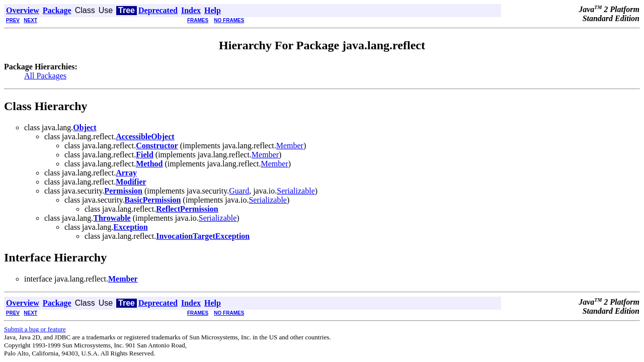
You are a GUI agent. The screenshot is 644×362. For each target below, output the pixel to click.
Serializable (296, 191)
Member (290, 146)
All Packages (45, 76)
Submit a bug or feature (35, 329)
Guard (239, 191)
